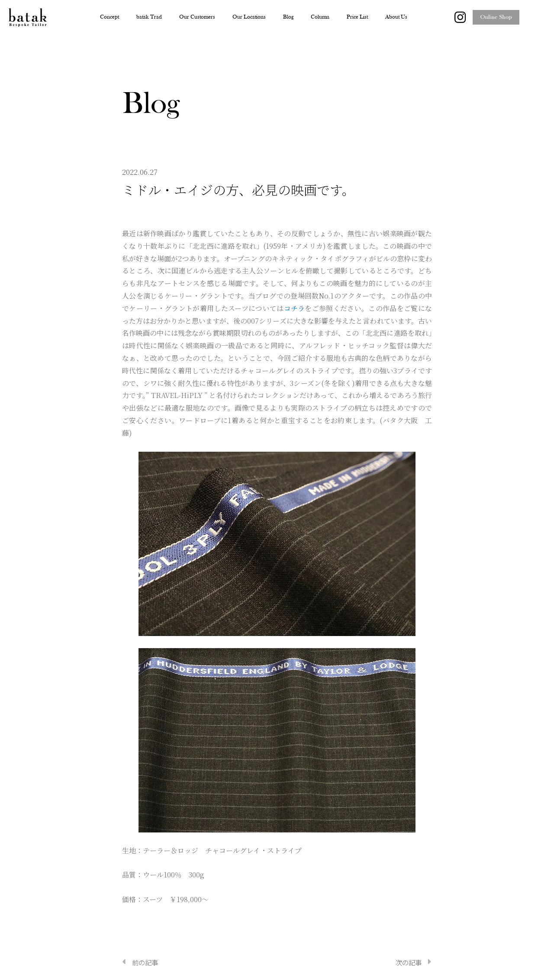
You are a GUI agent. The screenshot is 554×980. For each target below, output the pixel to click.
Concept (110, 17)
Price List (357, 17)
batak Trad (149, 17)
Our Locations (249, 17)
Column (320, 17)
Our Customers (197, 17)
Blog (288, 17)
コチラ (295, 308)
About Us (396, 17)
